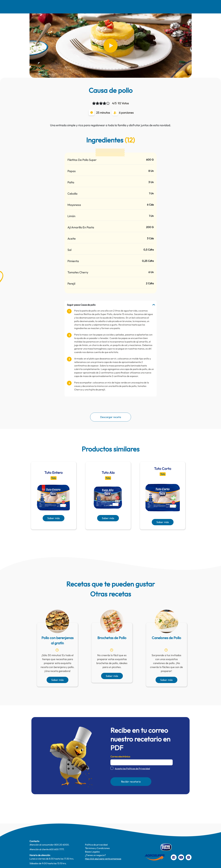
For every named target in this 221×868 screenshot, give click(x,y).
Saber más (54, 518)
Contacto (155, 7)
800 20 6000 (62, 845)
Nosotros (48, 7)
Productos (134, 7)
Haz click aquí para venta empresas (103, 859)
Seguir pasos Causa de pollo (81, 305)
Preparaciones (177, 7)
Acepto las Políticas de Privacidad (132, 769)
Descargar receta (111, 417)
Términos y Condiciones (97, 848)
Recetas (67, 7)
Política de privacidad (96, 845)
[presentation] (106, 536)
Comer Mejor (89, 7)
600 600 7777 (56, 849)
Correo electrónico (120, 757)
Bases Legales (92, 852)
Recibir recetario (131, 782)
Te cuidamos (112, 7)
